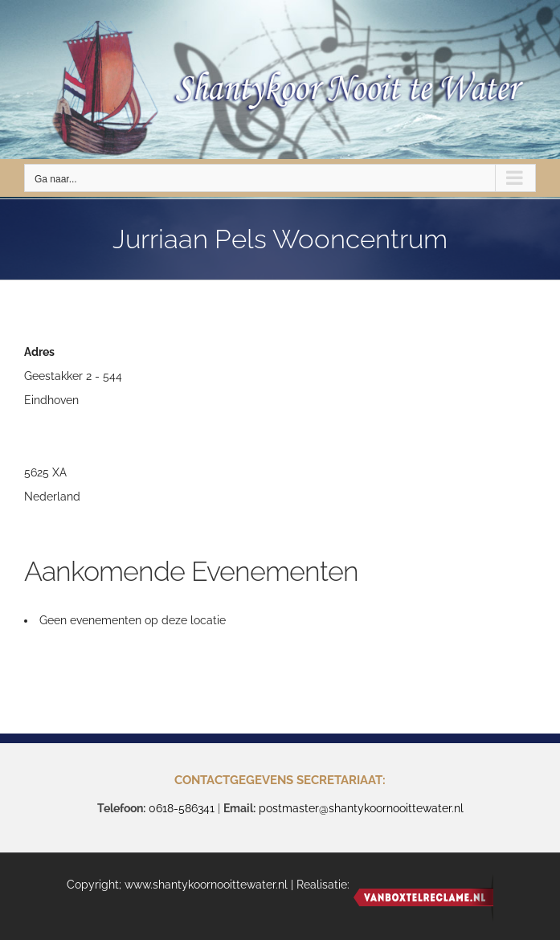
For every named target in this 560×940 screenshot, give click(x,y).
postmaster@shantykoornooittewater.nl (361, 808)
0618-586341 (182, 808)
